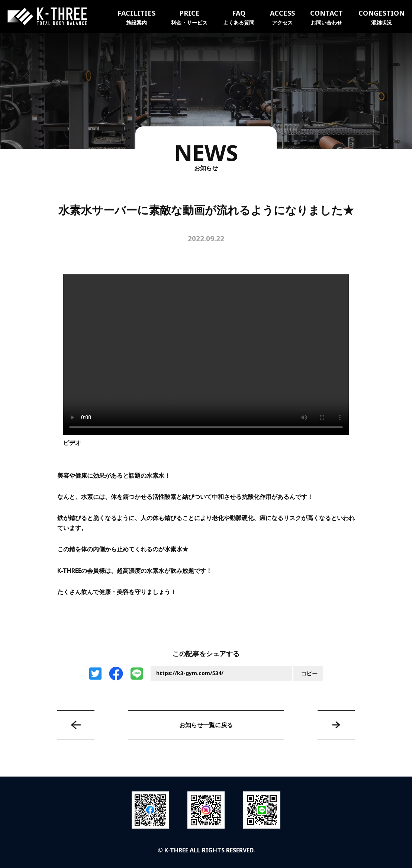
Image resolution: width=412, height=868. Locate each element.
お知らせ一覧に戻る (206, 725)
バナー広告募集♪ (76, 725)
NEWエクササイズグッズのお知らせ (336, 725)
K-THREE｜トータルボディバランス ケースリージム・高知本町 (47, 16)
